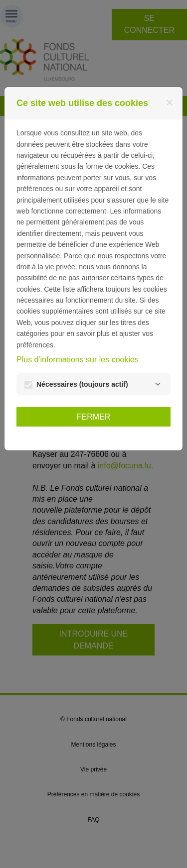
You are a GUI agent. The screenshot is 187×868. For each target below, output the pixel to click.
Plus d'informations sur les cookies (78, 360)
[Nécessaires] (158, 384)
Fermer (94, 417)
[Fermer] (170, 103)
